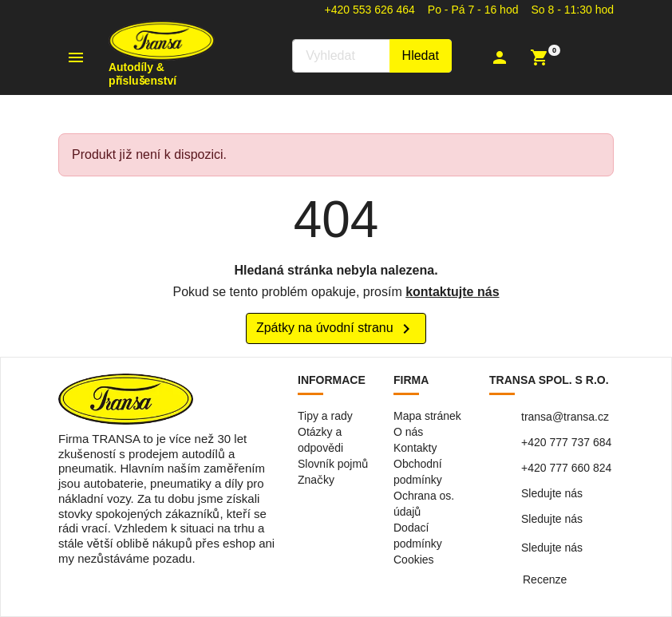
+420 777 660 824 (566, 468)
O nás (408, 432)
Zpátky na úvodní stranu (336, 329)
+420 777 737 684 (566, 442)
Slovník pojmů (333, 464)
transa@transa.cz (565, 417)
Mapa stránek (427, 416)
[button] (502, 57)
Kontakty (415, 448)
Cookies (414, 560)
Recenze (545, 579)
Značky (316, 480)
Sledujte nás (552, 493)
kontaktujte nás (452, 292)
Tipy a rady (325, 416)
